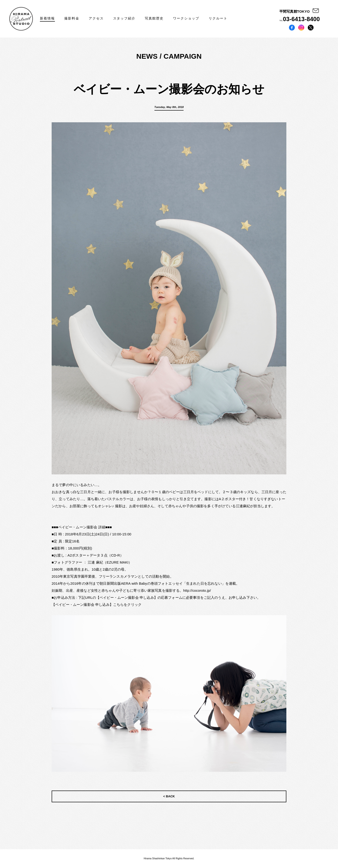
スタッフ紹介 (124, 18)
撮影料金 (72, 18)
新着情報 (47, 18)
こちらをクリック (127, 605)
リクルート (218, 18)
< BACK (169, 796)
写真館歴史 (154, 18)
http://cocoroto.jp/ (197, 590)
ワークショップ (186, 18)
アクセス (96, 18)
